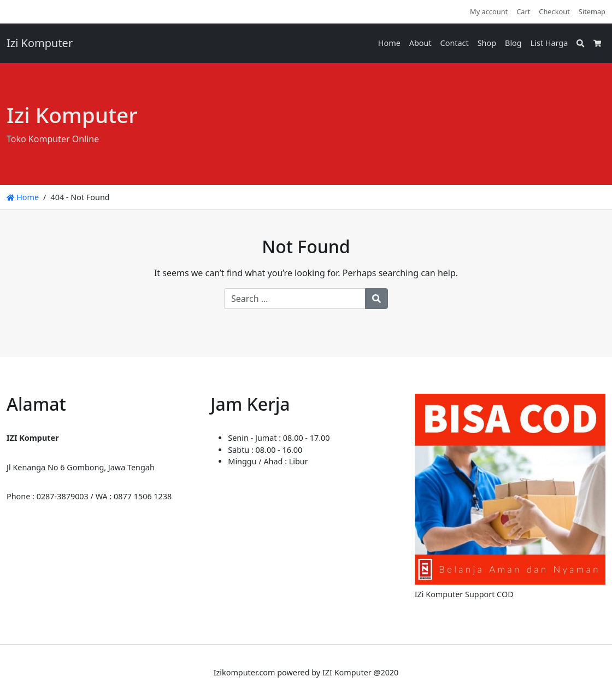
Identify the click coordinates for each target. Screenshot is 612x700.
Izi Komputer (40, 43)
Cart (523, 11)
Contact (455, 43)
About (420, 43)
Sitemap (592, 11)
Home (389, 43)
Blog (513, 43)
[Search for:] (295, 299)
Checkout (554, 11)
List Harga (549, 43)
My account (489, 11)
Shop (487, 43)
